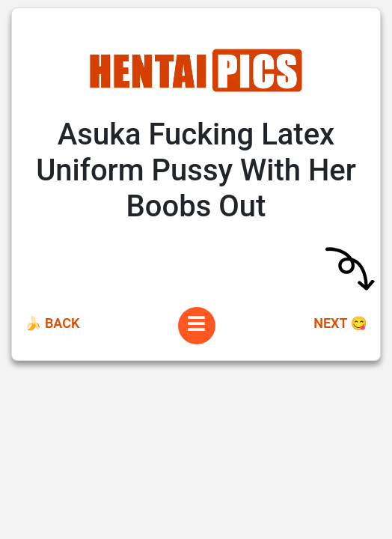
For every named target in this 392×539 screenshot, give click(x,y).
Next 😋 (340, 323)
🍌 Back (52, 323)
